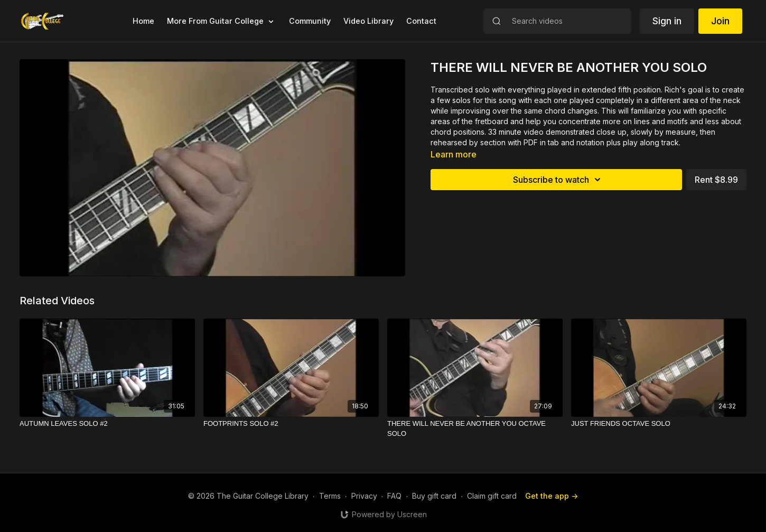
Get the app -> (552, 496)
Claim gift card (492, 496)
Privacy (364, 496)
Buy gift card (434, 496)
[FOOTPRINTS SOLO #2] (291, 424)
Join (720, 21)
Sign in (667, 21)
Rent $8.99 (716, 180)
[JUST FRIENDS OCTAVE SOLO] (659, 424)
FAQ (394, 496)
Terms (330, 496)
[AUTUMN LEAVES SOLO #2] (107, 424)
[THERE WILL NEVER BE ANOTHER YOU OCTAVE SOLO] (475, 429)
